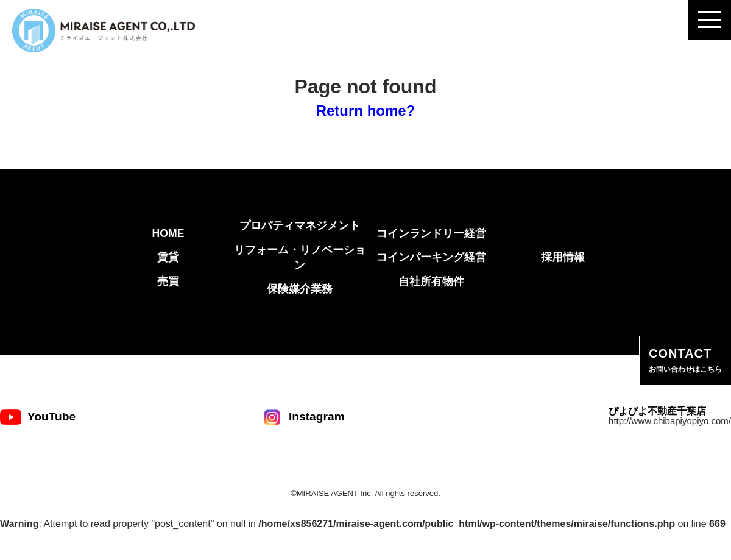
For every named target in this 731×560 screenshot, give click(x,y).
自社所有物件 (431, 282)
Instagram (303, 417)
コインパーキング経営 (431, 257)
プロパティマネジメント (300, 225)
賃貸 (168, 257)
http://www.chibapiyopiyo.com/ (670, 421)
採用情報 (563, 257)
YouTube (38, 417)
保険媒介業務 (300, 289)
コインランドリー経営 (431, 233)
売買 (168, 282)
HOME (168, 233)
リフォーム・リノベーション (300, 257)
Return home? (366, 111)
